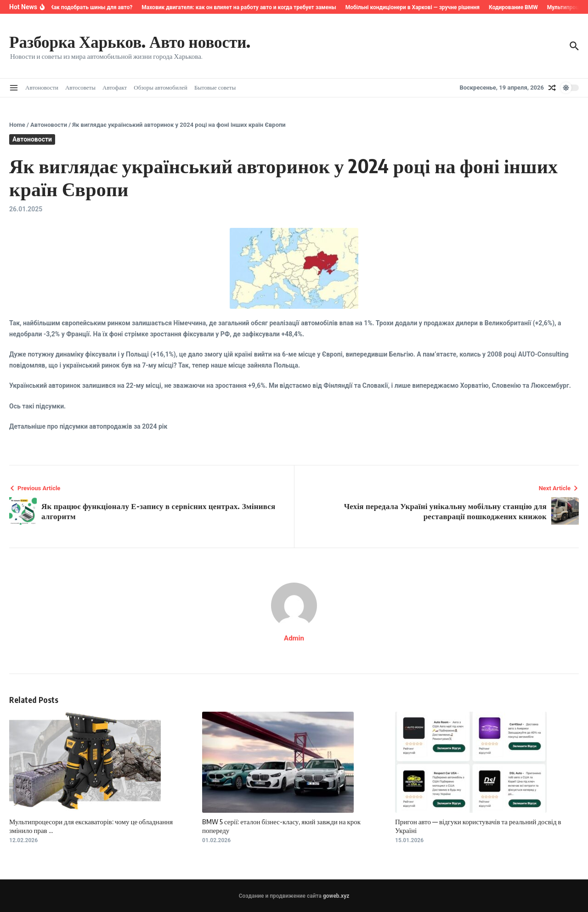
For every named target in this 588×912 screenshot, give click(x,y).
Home (17, 125)
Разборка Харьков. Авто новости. (130, 41)
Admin (294, 638)
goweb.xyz (336, 896)
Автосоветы (80, 87)
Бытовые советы (215, 87)
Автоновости (42, 87)
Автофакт (115, 87)
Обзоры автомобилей (161, 87)
